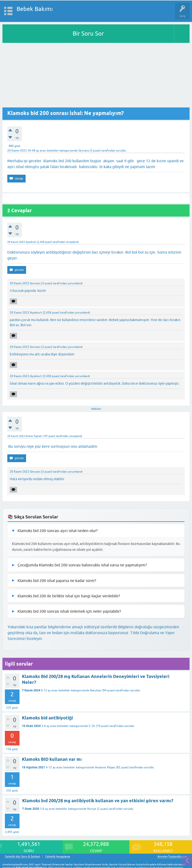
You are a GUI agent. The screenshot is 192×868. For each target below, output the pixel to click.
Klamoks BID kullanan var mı (52, 759)
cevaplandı (72, 242)
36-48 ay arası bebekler (43, 151)
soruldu (121, 151)
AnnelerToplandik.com (172, 857)
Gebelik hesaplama (58, 857)
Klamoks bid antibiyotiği (47, 718)
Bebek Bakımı (35, 9)
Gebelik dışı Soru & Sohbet (23, 857)
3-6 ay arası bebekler (55, 726)
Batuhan (96, 690)
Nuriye (92, 809)
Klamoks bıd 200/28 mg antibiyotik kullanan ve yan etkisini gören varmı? (98, 801)
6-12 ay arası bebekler (56, 690)
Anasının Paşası (105, 767)
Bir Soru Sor (88, 33)
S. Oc (92, 726)
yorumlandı (75, 283)
